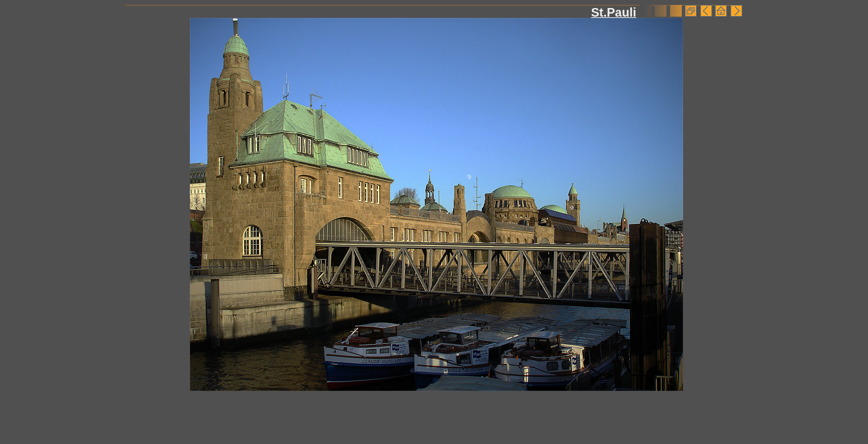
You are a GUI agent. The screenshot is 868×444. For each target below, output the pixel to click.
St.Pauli (614, 12)
